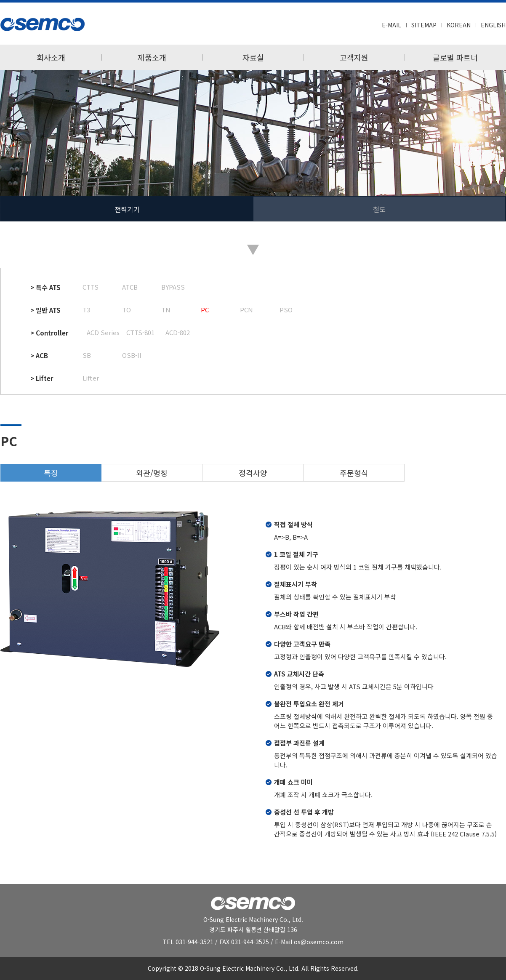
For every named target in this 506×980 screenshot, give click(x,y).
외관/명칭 (152, 473)
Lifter (91, 378)
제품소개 (152, 57)
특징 (51, 473)
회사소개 (51, 57)
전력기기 (127, 209)
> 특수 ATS (45, 287)
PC (205, 310)
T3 (86, 310)
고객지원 (354, 57)
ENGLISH (493, 25)
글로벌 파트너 (455, 57)
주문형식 (354, 473)
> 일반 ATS (45, 310)
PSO (286, 310)
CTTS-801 (140, 332)
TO (126, 310)
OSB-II (132, 355)
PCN (246, 310)
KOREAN (459, 25)
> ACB (39, 356)
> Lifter (42, 378)
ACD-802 (178, 332)
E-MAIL (391, 25)
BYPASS (173, 287)
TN (166, 310)
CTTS (91, 287)
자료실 (253, 57)
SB (87, 355)
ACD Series (103, 332)
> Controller (49, 333)
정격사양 (253, 473)
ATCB (130, 287)
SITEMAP (424, 25)
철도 (379, 209)
